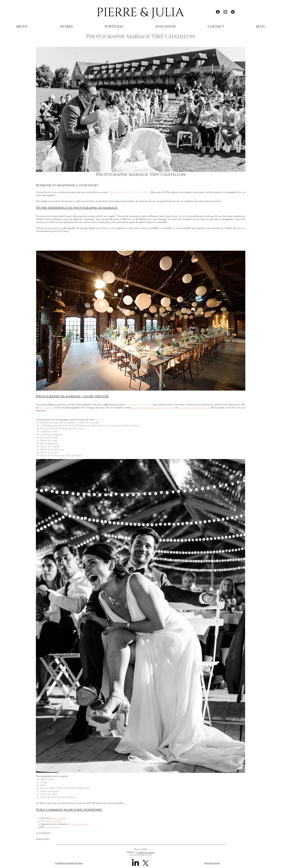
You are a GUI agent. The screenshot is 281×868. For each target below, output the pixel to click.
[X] (146, 863)
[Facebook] (218, 12)
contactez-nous (53, 827)
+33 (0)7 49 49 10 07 (146, 852)
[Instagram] (225, 12)
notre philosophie (79, 824)
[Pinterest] (233, 12)
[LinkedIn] (135, 863)
